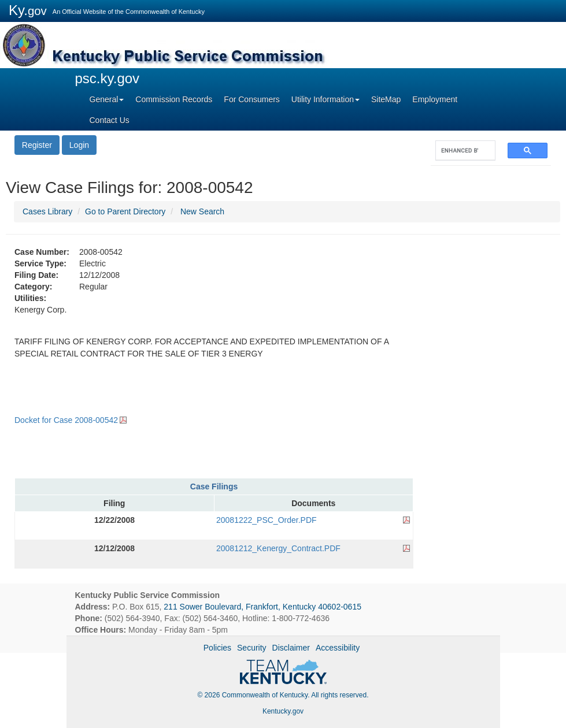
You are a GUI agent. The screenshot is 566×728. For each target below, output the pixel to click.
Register (37, 145)
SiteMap (386, 99)
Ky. (28, 10)
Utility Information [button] (325, 99)
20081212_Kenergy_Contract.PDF (278, 548)
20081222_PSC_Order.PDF (267, 520)
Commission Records (174, 99)
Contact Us (110, 120)
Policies (217, 648)
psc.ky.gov (108, 78)
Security (252, 648)
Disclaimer (291, 648)
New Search (202, 211)
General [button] (107, 99)
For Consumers (251, 99)
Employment (435, 99)
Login (79, 145)
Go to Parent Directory (125, 211)
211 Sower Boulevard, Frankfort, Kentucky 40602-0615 (262, 607)
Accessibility (338, 648)
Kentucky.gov (283, 711)
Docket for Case (66, 420)
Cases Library (47, 211)
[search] (460, 151)
